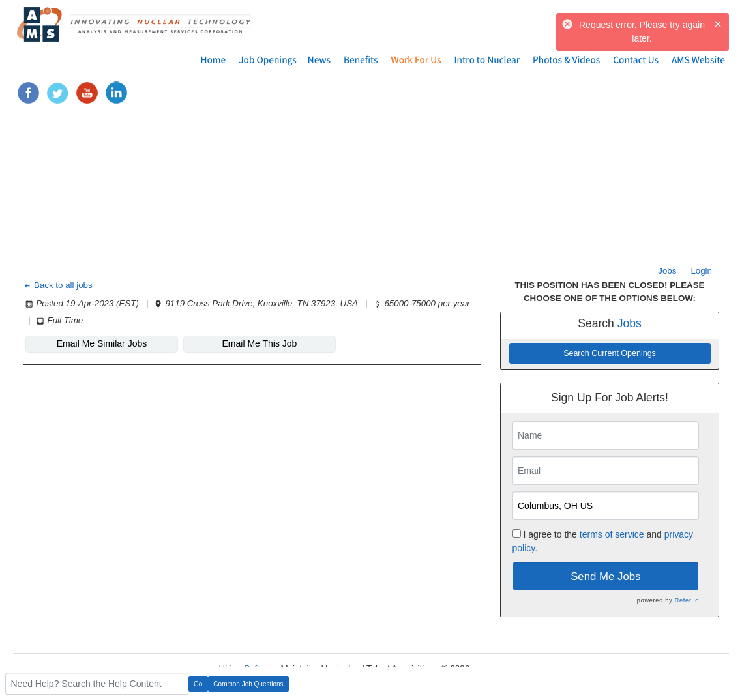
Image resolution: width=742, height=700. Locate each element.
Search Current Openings (610, 353)
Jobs (667, 271)
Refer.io (687, 600)
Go (198, 684)
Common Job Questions (248, 684)
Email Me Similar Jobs (102, 343)
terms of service (612, 534)
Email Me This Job (260, 343)
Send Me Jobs (605, 576)
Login (701, 271)
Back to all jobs (58, 285)
